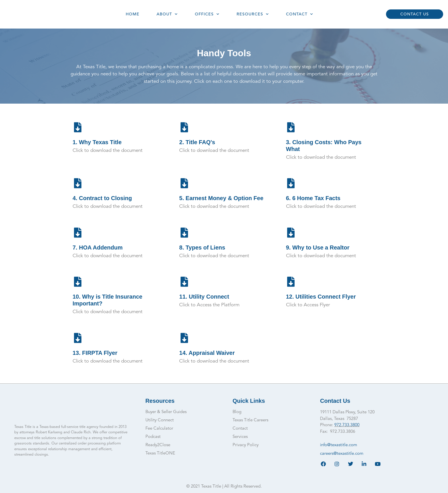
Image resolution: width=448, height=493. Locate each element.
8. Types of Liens (202, 247)
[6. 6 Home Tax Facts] (291, 183)
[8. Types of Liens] (184, 233)
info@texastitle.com (339, 445)
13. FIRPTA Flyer (95, 353)
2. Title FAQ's (197, 142)
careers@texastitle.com (342, 454)
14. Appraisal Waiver (207, 353)
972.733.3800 (347, 425)
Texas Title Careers (250, 420)
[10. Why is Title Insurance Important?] (78, 282)
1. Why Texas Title (97, 142)
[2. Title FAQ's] (184, 127)
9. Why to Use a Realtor (318, 247)
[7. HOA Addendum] (78, 233)
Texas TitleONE (160, 453)
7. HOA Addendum (98, 247)
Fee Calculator (159, 429)
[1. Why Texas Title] (78, 127)
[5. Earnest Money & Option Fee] (184, 183)
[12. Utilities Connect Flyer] (291, 282)
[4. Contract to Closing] (78, 183)
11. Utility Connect (204, 297)
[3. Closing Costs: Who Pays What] (291, 127)
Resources (253, 14)
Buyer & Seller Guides (166, 412)
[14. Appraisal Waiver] (184, 338)
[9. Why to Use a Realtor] (291, 233)
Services (240, 437)
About (167, 14)
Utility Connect (160, 420)
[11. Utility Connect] (184, 282)
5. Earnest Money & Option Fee (221, 198)
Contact (300, 14)
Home (133, 14)
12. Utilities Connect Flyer (321, 297)
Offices (207, 14)
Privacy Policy (246, 445)
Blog (237, 412)
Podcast (153, 437)
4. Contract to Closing (102, 198)
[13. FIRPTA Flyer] (78, 338)
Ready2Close (158, 445)
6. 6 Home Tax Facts (313, 198)
